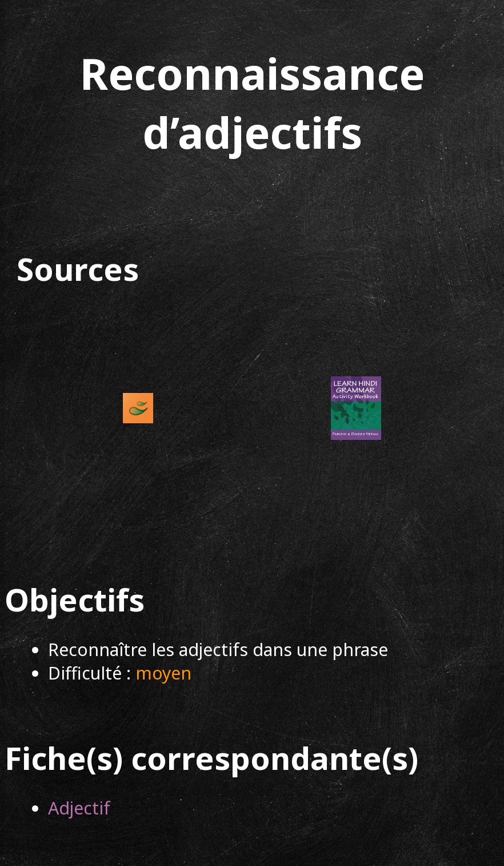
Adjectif (79, 808)
